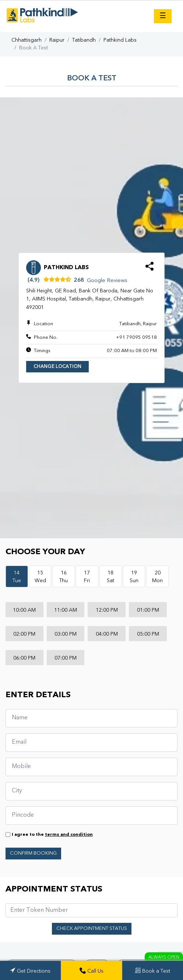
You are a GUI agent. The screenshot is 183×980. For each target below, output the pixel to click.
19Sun (134, 577)
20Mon (157, 577)
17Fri (87, 577)
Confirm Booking (33, 853)
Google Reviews (107, 281)
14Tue (17, 577)
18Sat (110, 577)
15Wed (40, 577)
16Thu (64, 577)
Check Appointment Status (92, 929)
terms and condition (69, 835)
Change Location (57, 367)
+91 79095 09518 (136, 338)
